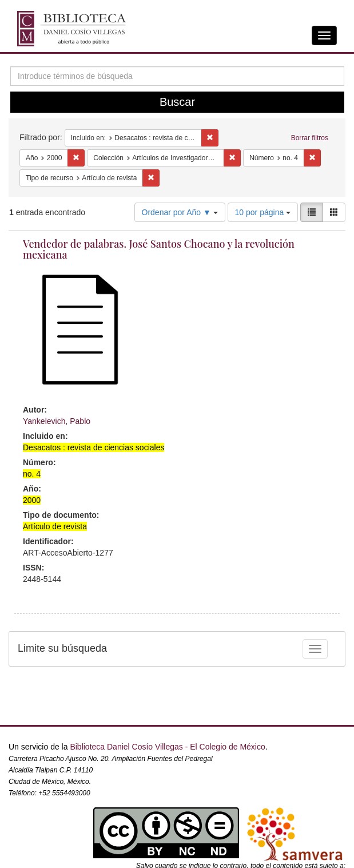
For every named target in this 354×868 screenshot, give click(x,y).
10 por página (263, 212)
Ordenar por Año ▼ (180, 212)
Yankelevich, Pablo (57, 421)
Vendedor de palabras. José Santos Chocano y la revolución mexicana (159, 249)
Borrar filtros (310, 138)
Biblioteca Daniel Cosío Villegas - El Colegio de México (167, 747)
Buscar (177, 102)
